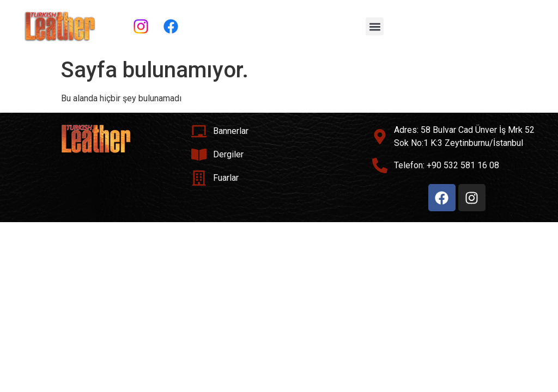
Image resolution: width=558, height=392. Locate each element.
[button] (375, 26)
